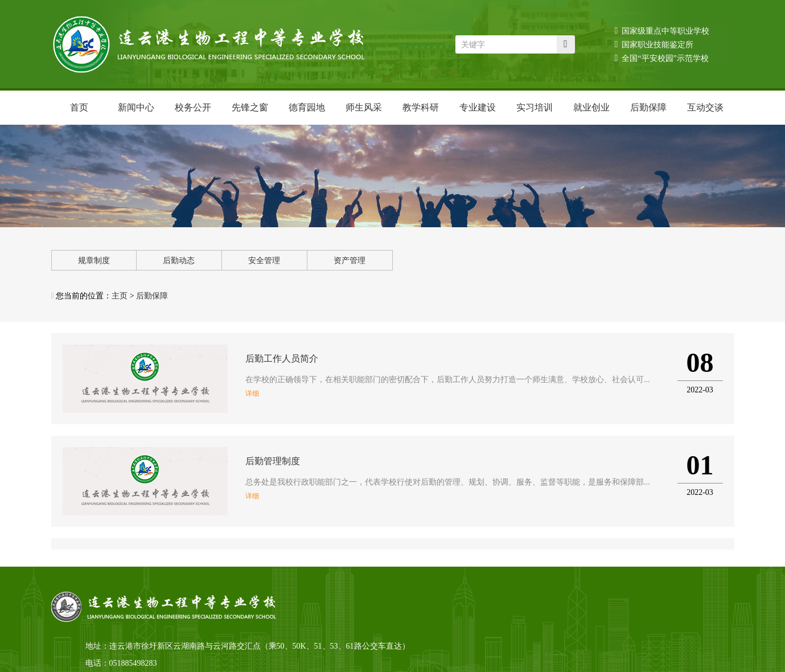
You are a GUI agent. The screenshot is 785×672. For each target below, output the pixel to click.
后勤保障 (648, 107)
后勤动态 (179, 261)
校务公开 (193, 107)
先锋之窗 (250, 107)
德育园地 (307, 107)
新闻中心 (136, 107)
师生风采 (364, 107)
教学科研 (421, 107)
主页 (120, 296)
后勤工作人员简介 (282, 358)
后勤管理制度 (273, 461)
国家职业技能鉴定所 (654, 44)
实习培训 (535, 107)
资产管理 (350, 261)
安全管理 (264, 261)
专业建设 (478, 107)
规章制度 (94, 261)
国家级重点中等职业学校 (662, 30)
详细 (252, 394)
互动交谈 (705, 107)
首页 (79, 107)
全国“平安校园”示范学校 (662, 58)
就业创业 (591, 107)
